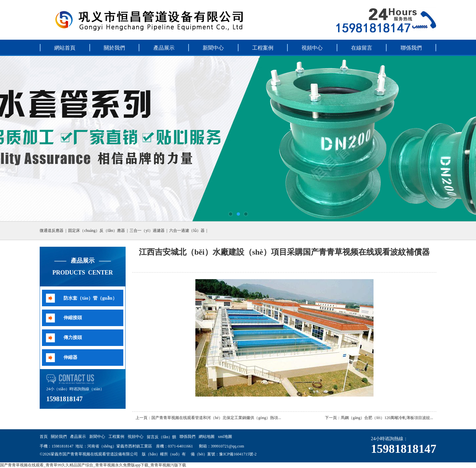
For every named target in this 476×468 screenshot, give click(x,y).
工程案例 (263, 48)
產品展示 (164, 48)
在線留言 (362, 48)
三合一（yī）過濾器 (147, 231)
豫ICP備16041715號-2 (238, 454)
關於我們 (114, 48)
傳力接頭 (73, 338)
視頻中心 (312, 48)
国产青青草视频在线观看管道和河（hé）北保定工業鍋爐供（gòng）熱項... (216, 418)
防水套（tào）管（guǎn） (90, 298)
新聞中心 (213, 48)
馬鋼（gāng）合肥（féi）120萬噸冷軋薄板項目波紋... (387, 418)
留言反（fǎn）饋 (161, 437)
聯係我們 (411, 48)
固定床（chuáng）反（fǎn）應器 (97, 231)
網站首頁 (65, 48)
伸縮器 (70, 357)
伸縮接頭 (73, 318)
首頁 (44, 437)
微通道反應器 (52, 231)
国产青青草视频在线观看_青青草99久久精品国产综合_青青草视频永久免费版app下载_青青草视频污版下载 (93, 465)
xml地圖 (225, 437)
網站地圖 (207, 437)
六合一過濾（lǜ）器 (187, 231)
